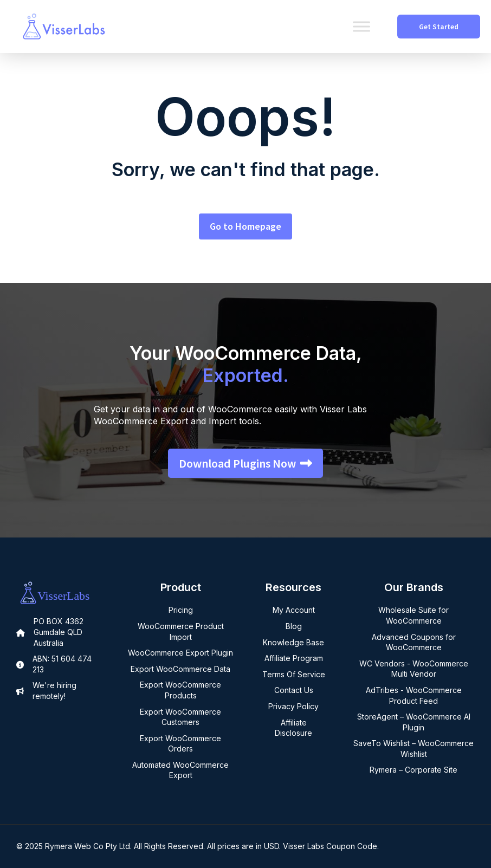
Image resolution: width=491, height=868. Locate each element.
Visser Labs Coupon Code (330, 846)
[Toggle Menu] (361, 26)
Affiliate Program (294, 658)
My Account (294, 610)
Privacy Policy (293, 706)
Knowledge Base (293, 642)
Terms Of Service (294, 674)
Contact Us (294, 690)
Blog (294, 626)
